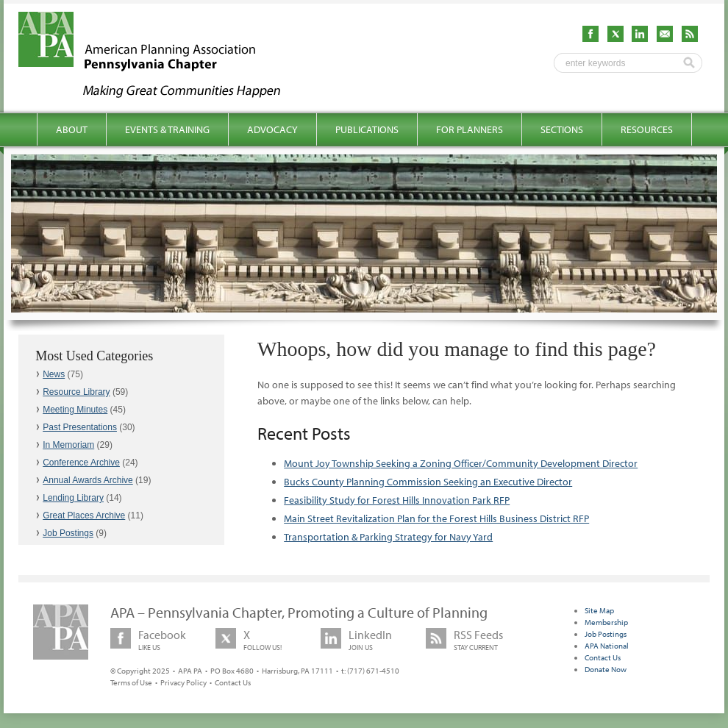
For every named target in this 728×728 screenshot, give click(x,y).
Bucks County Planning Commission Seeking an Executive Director (428, 482)
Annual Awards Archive (88, 480)
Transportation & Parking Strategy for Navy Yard (388, 537)
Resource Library (76, 392)
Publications (367, 129)
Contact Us (233, 682)
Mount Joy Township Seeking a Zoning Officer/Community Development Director (461, 463)
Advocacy (272, 129)
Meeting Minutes (75, 410)
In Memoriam (68, 445)
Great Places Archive (84, 515)
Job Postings (68, 533)
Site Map (599, 610)
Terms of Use (131, 682)
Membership (606, 622)
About (72, 129)
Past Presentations (80, 427)
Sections (562, 129)
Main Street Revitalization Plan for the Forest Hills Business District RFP (436, 518)
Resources (647, 129)
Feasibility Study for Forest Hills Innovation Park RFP (397, 500)
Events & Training (167, 129)
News (54, 374)
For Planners (470, 129)
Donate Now (606, 669)
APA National (607, 646)
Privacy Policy (183, 682)
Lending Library (73, 498)
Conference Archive (81, 463)
